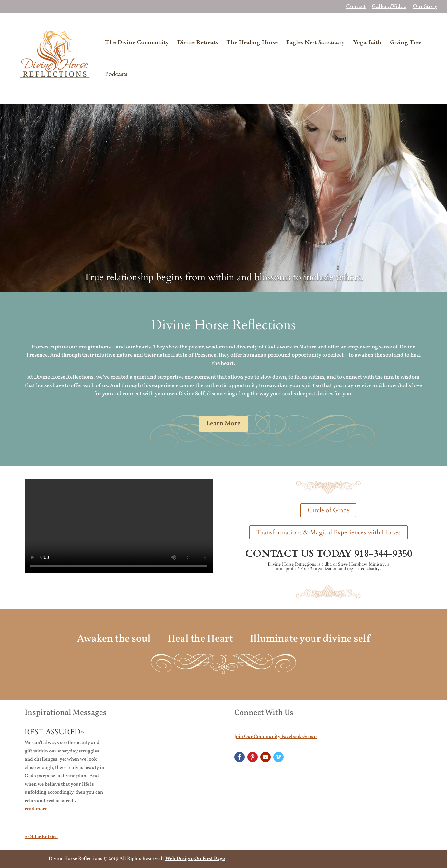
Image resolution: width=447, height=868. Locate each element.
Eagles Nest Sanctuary (315, 43)
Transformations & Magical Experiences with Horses (329, 532)
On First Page (210, 859)
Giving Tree (406, 43)
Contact (356, 7)
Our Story (425, 7)
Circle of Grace (328, 510)
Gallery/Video (389, 7)
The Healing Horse (252, 43)
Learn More (223, 424)
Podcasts (116, 75)
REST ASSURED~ (55, 732)
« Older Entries (41, 837)
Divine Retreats (198, 43)
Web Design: (179, 859)
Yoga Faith (367, 43)
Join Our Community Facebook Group (276, 737)
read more (36, 809)
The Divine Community (137, 43)
